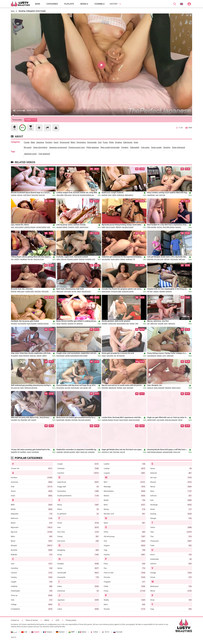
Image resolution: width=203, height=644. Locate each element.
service (160, 227)
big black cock (90, 259)
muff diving (27, 195)
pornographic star (123, 324)
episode (161, 324)
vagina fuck (112, 324)
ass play (68, 388)
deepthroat (113, 388)
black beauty (106, 291)
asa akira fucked (128, 227)
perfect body (152, 420)
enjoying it (105, 452)
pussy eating (115, 259)
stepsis (39, 356)
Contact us (15, 620)
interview (38, 291)
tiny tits (30, 259)
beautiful (14, 452)
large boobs (75, 388)
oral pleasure (152, 356)
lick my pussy (111, 227)
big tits (74, 291)
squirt (56, 142)
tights (114, 195)
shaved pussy (86, 291)
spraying (167, 147)
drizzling (68, 420)
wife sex (64, 259)
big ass (116, 420)
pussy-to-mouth (134, 420)
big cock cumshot (84, 420)
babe (33, 142)
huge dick (35, 195)
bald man (182, 259)
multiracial (120, 195)
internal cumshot (69, 452)
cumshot (70, 324)
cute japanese (44, 154)
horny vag (177, 452)
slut (12, 259)
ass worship (106, 259)
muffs (77, 227)
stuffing (17, 259)
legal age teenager (171, 420)
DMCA (47, 620)
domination (81, 142)
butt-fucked (60, 356)
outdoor (156, 291)
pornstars (130, 388)
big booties (60, 388)
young (29, 452)
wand (79, 291)
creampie (60, 452)
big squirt (28, 147)
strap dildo (60, 195)
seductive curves (128, 291)
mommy (178, 227)
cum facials (84, 388)
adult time (154, 324)
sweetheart (151, 195)
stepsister (170, 356)
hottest (132, 324)
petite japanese (93, 147)
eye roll (122, 452)
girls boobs (174, 259)
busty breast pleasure (155, 452)
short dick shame (169, 227)
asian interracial (178, 147)
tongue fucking (41, 227)
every (166, 324)
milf (90, 388)
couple (27, 142)
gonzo (59, 324)
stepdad (162, 291)
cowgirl (34, 420)
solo (157, 195)
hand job (42, 195)
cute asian (145, 147)
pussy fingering (24, 356)
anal (12, 227)
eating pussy (84, 227)
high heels (67, 291)
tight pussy (21, 291)
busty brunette (32, 324)
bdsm (73, 142)
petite (111, 142)
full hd (180, 420)
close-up (150, 388)
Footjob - (31, 120)
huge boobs (61, 420)
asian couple (156, 147)
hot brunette (22, 324)
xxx (115, 356)
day (148, 324)
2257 (58, 620)
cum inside (160, 420)
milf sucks (45, 291)
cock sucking (19, 227)
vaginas (14, 195)
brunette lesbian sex (87, 195)
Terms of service (32, 620)
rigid (137, 324)
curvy (164, 356)
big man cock (159, 259)
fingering (71, 227)
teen (151, 291)
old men (167, 259)
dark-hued (60, 291)
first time (116, 452)
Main (13, 11)
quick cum (84, 452)
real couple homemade (110, 147)
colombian (35, 452)
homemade (92, 142)
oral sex (20, 195)
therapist (168, 388)
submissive (128, 142)
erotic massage (159, 388)
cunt (100, 142)
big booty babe (116, 291)
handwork (24, 259)
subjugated (135, 147)
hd (134, 259)
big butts (14, 324)
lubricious (172, 324)
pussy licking (124, 420)
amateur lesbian (62, 227)
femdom (49, 142)
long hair (162, 195)
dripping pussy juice (77, 147)
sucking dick (30, 291)
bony (110, 195)
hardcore (169, 291)
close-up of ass (39, 259)
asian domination (40, 147)
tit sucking (15, 356)
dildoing (119, 227)
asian (136, 142)
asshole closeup (30, 227)
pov (19, 420)
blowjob (82, 259)
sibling (44, 356)
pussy (105, 142)
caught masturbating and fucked (76, 356)
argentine (91, 452)
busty (22, 388)
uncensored (64, 142)
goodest (105, 324)
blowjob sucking (73, 259)
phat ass (33, 356)
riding (58, 259)
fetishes (120, 388)
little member (152, 227)
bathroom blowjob (31, 388)
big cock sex (15, 388)
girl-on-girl (76, 195)
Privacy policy (71, 620)
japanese (40, 142)
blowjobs (150, 259)
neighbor (23, 452)
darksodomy (129, 195)
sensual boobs (168, 452)
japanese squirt (30, 154)
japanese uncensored (58, 147)
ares (49, 227)
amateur (118, 142)
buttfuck (105, 195)
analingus (129, 259)
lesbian (123, 259)
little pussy (68, 195)
